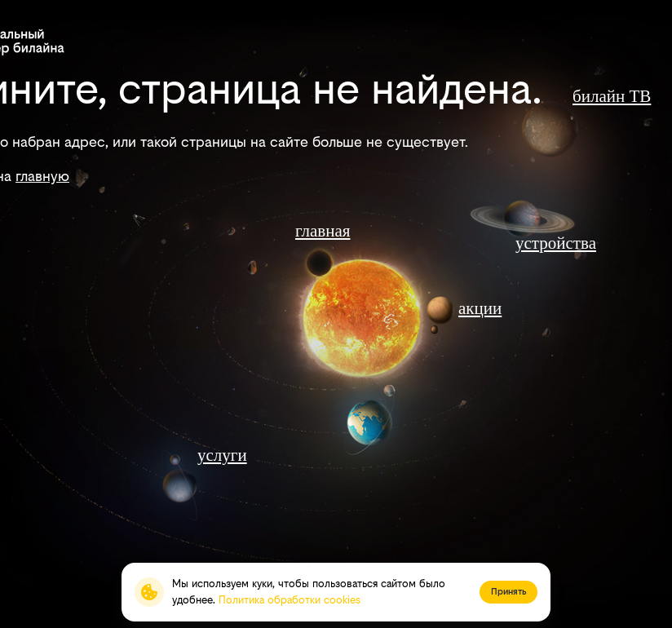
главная (323, 231)
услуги (222, 455)
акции (480, 308)
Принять (508, 592)
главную (42, 176)
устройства (556, 243)
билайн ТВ (612, 96)
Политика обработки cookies (290, 600)
